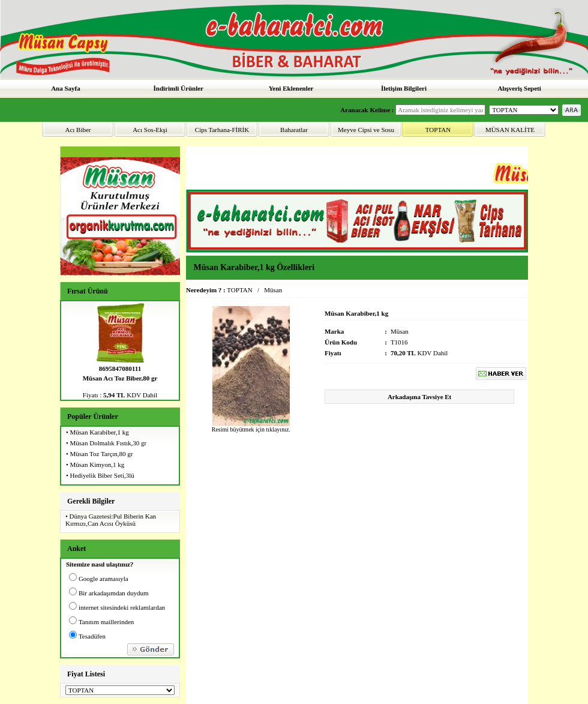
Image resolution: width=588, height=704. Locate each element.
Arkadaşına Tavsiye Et (419, 397)
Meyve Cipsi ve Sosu (366, 130)
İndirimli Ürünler (178, 88)
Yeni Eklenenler (291, 88)
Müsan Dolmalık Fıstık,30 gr (109, 443)
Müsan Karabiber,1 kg (100, 432)
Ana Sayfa (66, 88)
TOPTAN (438, 130)
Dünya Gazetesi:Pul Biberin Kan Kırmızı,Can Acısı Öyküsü (111, 520)
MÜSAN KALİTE (510, 130)
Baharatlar (294, 130)
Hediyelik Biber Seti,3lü (102, 475)
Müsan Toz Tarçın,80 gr (102, 454)
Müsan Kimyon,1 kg (97, 465)
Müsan (273, 290)
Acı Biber (78, 130)
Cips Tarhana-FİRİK (222, 130)
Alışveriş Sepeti (519, 88)
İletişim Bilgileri (404, 88)
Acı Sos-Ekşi (150, 130)
